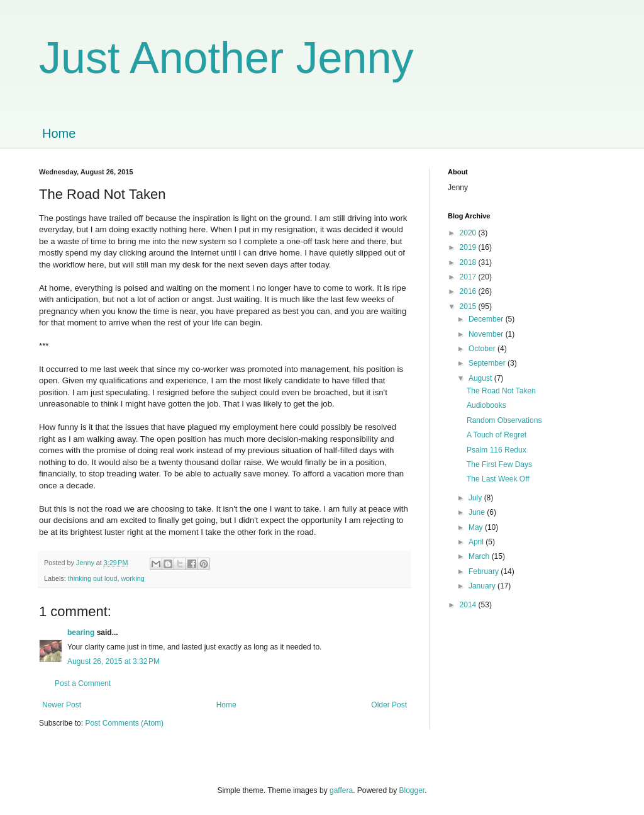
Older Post (389, 705)
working (132, 578)
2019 (469, 247)
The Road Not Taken (501, 391)
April (477, 542)
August (481, 378)
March (480, 556)
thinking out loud (93, 578)
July (476, 498)
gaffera (341, 790)
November (487, 334)
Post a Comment (83, 683)
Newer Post (62, 705)
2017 (469, 277)
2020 (469, 233)
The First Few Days (499, 464)
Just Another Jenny (226, 58)
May (477, 527)
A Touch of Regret (497, 435)
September (488, 363)
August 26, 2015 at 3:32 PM (114, 661)
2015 (469, 306)
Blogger (412, 790)
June (478, 512)
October (483, 349)
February (485, 571)
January (483, 586)
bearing (81, 632)
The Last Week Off (498, 479)
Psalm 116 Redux (497, 450)
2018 (469, 262)
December (487, 319)
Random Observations (504, 420)
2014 (469, 605)
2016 (469, 291)
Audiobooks (486, 405)
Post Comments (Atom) (124, 723)
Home (59, 133)
